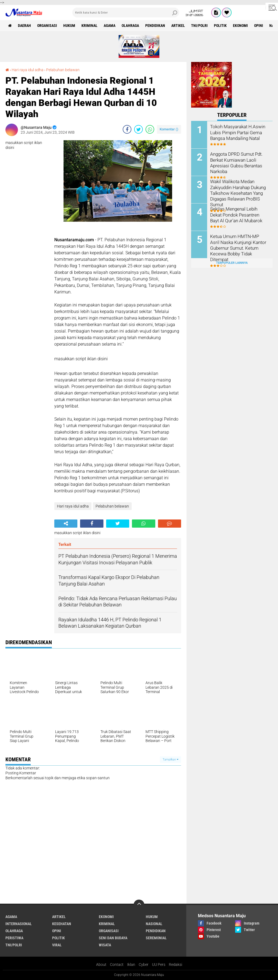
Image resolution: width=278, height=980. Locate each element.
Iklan (131, 965)
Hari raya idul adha (28, 70)
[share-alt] (66, 524)
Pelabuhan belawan (63, 70)
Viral (57, 945)
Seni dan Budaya (113, 938)
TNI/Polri (199, 26)
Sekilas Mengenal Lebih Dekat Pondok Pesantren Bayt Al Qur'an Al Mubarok (239, 215)
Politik (220, 26)
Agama (110, 26)
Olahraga (130, 26)
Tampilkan (170, 760)
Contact (117, 965)
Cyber (144, 965)
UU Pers (159, 965)
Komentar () (169, 129)
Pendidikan (155, 26)
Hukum (69, 26)
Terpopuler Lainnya (232, 263)
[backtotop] (139, 905)
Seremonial (156, 938)
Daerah (24, 26)
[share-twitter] (138, 129)
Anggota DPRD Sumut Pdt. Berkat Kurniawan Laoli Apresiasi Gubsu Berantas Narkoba (235, 162)
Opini (259, 26)
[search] (126, 12)
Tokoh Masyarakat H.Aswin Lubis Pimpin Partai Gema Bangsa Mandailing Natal (236, 132)
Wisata (105, 945)
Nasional (154, 924)
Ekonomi (240, 26)
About (101, 965)
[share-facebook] (127, 129)
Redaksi (176, 965)
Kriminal (89, 26)
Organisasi (47, 26)
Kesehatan (62, 924)
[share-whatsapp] (150, 129)
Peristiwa (14, 938)
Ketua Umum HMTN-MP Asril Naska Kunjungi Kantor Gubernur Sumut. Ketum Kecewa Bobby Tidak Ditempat (238, 248)
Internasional (19, 924)
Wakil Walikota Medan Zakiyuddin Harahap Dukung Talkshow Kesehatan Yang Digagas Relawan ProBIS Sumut (238, 193)
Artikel (178, 26)
